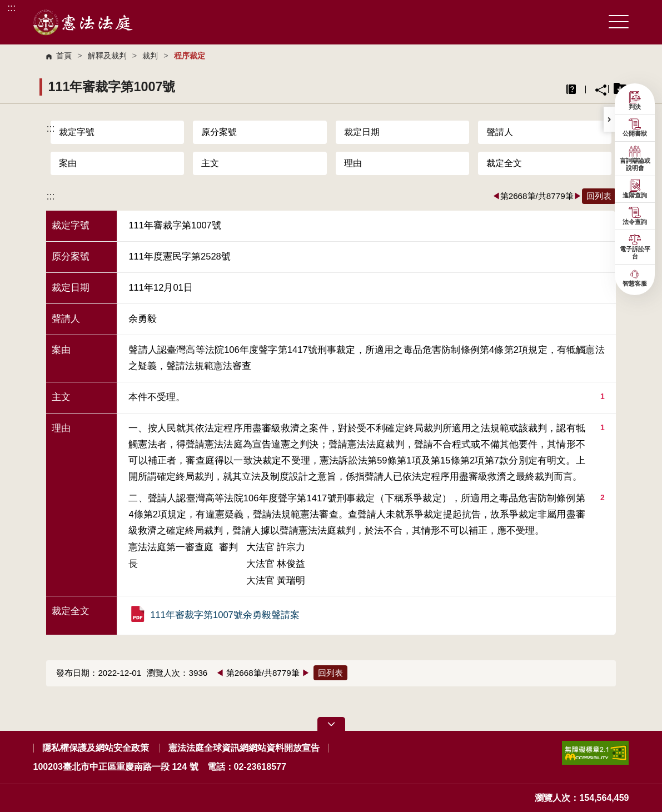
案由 (68, 163)
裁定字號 (77, 132)
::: (11, 8)
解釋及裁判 (107, 56)
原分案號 (219, 132)
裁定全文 (504, 163)
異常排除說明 (571, 89)
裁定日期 (362, 132)
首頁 (64, 56)
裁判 (150, 56)
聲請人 (500, 132)
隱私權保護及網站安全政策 (96, 748)
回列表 (599, 196)
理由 (353, 163)
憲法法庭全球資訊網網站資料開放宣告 (244, 748)
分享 (601, 90)
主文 (210, 163)
